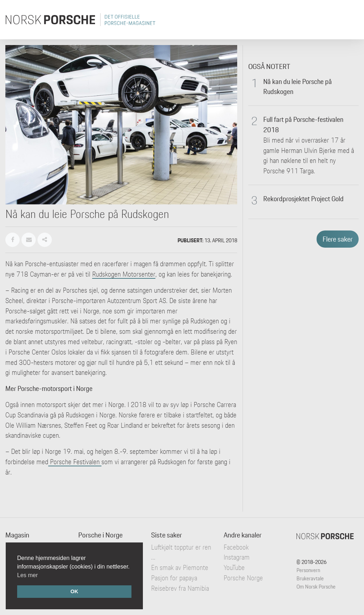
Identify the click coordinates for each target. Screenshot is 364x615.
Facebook (236, 547)
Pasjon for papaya (174, 578)
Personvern (308, 570)
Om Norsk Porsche (316, 587)
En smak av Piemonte (180, 567)
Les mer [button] (28, 575)
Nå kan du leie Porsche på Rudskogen (298, 87)
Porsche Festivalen (75, 462)
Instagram (237, 557)
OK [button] (74, 591)
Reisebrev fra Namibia (180, 588)
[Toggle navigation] (349, 20)
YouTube (234, 567)
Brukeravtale (310, 578)
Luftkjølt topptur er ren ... (181, 552)
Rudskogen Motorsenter (124, 274)
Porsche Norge (243, 578)
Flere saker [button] (338, 239)
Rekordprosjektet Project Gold (303, 199)
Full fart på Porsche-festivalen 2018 (303, 125)
